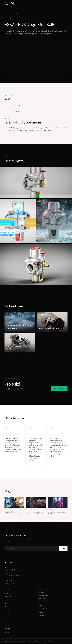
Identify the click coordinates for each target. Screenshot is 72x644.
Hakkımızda (8, 596)
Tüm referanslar (13, 13)
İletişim (7, 610)
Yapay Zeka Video (43, 595)
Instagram (8, 629)
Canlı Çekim (42, 599)
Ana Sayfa (7, 593)
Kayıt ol (63, 548)
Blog (6, 603)
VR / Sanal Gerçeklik (44, 606)
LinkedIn (8, 625)
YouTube (8, 632)
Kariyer (7, 607)
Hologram (41, 612)
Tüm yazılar (64, 492)
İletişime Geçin (59, 389)
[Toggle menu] (67, 3)
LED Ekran (41, 615)
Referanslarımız (9, 600)
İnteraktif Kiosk (43, 609)
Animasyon (42, 592)
